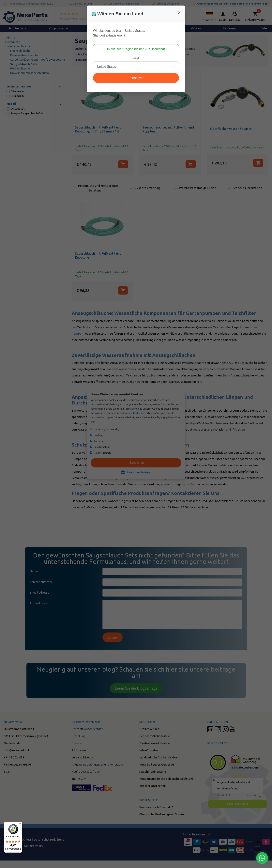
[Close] (179, 13)
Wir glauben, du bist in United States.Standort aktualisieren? (119, 33)
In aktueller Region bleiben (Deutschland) (136, 49)
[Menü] (20, 824)
